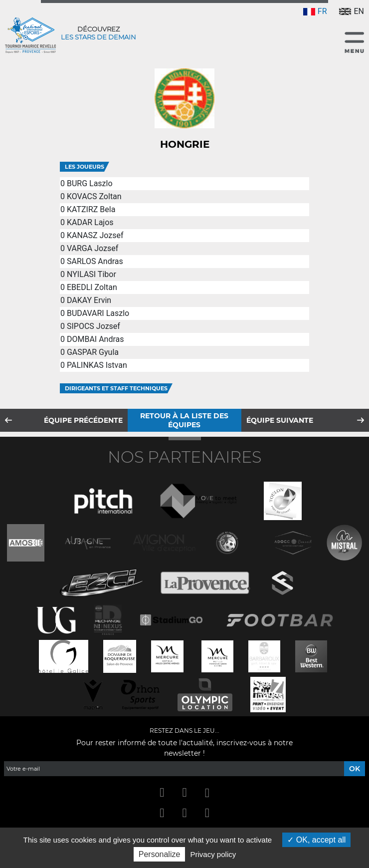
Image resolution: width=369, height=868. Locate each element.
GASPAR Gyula (93, 352)
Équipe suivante (280, 420)
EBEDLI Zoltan (92, 287)
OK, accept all (316, 840)
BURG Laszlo (90, 183)
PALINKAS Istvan (97, 365)
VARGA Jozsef (92, 248)
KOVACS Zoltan (94, 196)
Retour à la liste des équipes (184, 420)
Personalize (160, 854)
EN (352, 11)
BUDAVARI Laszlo (98, 313)
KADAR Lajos (90, 222)
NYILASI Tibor (92, 274)
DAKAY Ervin (89, 300)
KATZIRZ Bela (91, 209)
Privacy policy (213, 854)
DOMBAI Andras (95, 339)
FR (315, 11)
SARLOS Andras (95, 261)
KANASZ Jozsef (95, 235)
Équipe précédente (83, 420)
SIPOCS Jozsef (93, 326)
